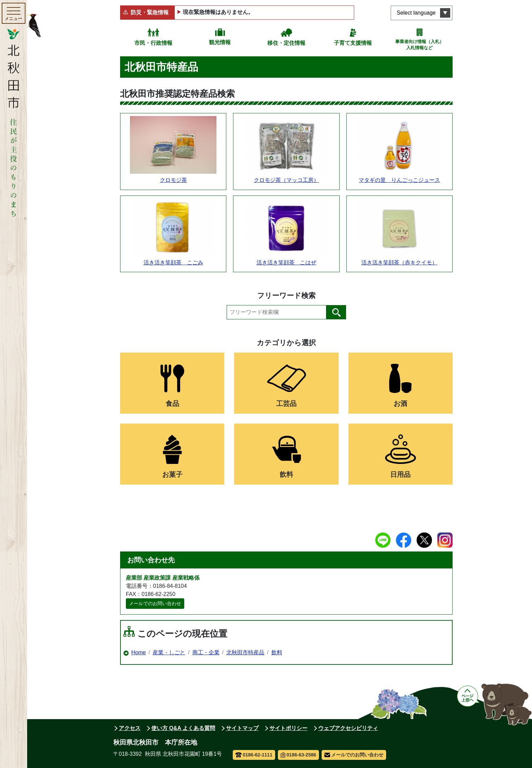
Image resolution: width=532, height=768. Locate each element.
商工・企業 (206, 652)
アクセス (130, 728)
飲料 (286, 474)
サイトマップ (242, 728)
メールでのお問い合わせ (155, 603)
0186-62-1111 (254, 755)
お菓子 (172, 474)
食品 (172, 404)
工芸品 (286, 404)
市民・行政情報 (153, 43)
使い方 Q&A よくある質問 (183, 728)
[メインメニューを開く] (14, 13)
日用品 (400, 474)
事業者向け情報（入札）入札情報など (420, 45)
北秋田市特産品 (245, 652)
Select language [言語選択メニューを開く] (416, 13)
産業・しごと (169, 652)
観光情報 (220, 42)
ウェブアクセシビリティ (348, 728)
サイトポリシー (288, 728)
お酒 (400, 404)
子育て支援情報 (353, 43)
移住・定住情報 (286, 43)
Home (139, 652)
